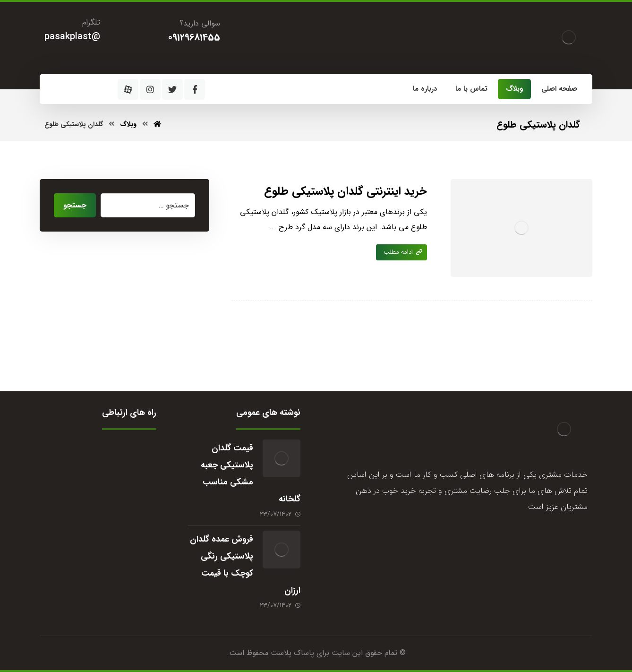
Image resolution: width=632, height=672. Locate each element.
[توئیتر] (172, 89)
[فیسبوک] (195, 89)
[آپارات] (128, 89)
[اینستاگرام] (150, 89)
